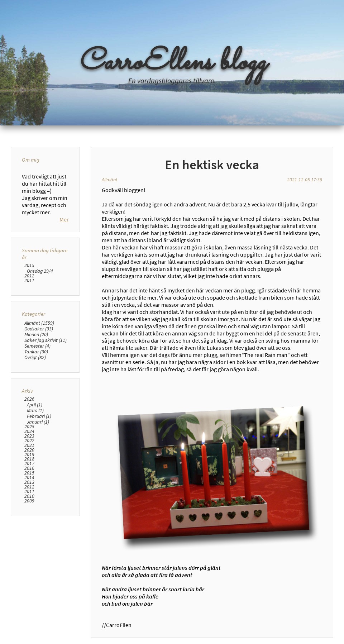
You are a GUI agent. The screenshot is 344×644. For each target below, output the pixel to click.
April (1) (35, 430)
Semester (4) (37, 371)
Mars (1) (35, 436)
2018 (29, 485)
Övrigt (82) (35, 383)
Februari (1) (39, 442)
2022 (29, 466)
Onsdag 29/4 (40, 296)
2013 (29, 508)
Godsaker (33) (39, 354)
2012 (29, 301)
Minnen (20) (36, 360)
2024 (29, 457)
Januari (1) (38, 447)
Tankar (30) (36, 377)
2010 (29, 522)
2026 (29, 424)
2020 (29, 475)
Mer (64, 245)
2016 (29, 494)
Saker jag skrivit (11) (46, 366)
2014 (29, 503)
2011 (29, 306)
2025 (29, 452)
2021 (29, 471)
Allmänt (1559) (39, 348)
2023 (29, 461)
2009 (29, 526)
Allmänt (110, 180)
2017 (29, 489)
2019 (29, 480)
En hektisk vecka (212, 164)
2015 (29, 291)
